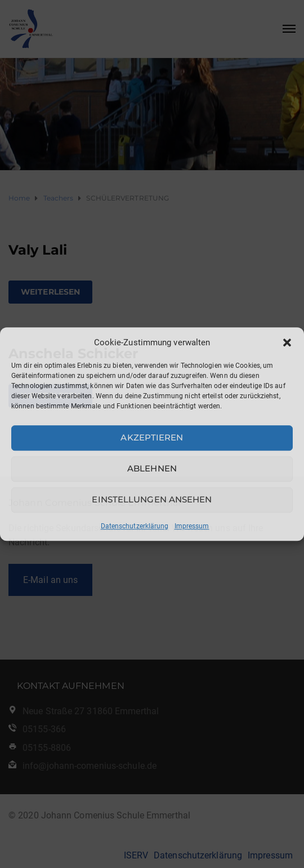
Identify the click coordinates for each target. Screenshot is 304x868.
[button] (287, 342)
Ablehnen (152, 468)
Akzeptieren (152, 437)
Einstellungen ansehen (152, 499)
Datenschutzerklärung (135, 526)
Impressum (192, 526)
